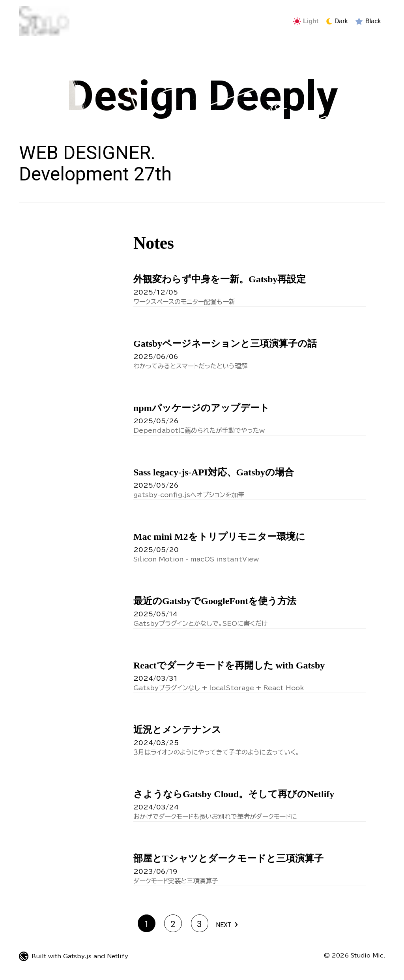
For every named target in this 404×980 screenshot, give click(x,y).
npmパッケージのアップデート (201, 408)
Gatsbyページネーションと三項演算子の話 (225, 344)
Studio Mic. (368, 956)
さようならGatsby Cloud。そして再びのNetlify (234, 794)
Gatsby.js (77, 956)
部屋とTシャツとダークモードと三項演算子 (228, 858)
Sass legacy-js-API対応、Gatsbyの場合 (214, 472)
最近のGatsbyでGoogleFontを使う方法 (215, 601)
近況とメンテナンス (177, 730)
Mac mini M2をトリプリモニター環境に (219, 537)
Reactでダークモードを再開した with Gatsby (229, 665)
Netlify (118, 956)
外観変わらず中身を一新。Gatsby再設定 (220, 279)
